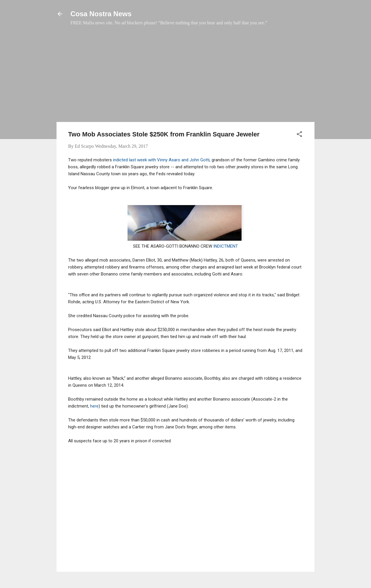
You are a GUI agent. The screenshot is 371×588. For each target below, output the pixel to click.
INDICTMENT (226, 246)
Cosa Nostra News (101, 14)
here (94, 406)
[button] (299, 135)
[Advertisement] (185, 77)
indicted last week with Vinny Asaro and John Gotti (161, 160)
